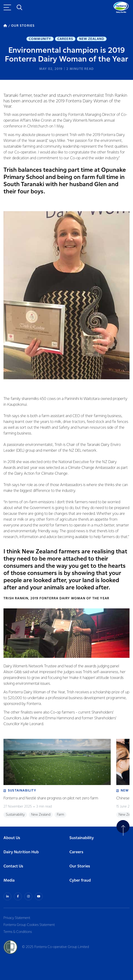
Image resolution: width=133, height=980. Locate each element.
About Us (12, 838)
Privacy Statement (17, 918)
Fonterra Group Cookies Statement (29, 925)
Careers (65, 39)
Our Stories (80, 866)
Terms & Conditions (18, 932)
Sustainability (82, 838)
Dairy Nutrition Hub (21, 852)
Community (40, 39)
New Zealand (92, 39)
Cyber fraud (80, 881)
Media (9, 881)
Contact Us (13, 866)
